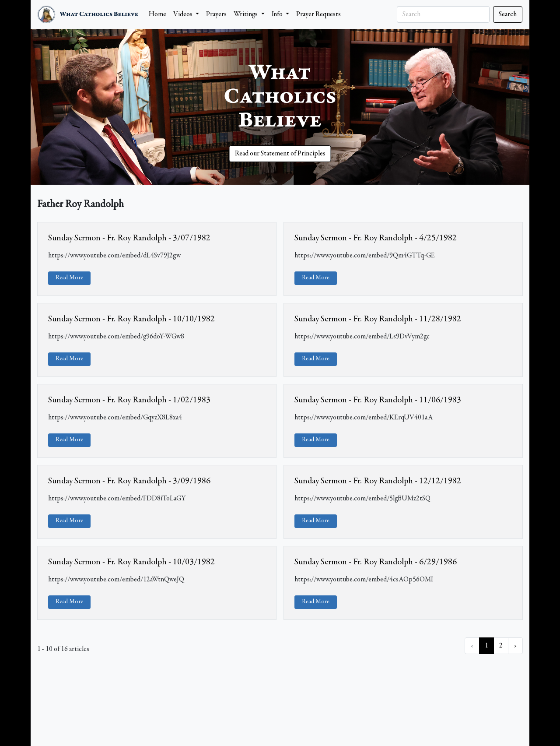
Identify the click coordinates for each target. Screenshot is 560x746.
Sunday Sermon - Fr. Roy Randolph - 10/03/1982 (131, 562)
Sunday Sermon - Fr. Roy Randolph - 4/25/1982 (376, 238)
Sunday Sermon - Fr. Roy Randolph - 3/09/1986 (129, 481)
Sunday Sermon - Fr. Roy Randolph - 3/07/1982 (129, 238)
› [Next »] (515, 646)
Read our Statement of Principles (280, 154)
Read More (69, 278)
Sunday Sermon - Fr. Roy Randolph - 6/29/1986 (376, 562)
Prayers (216, 14)
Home (157, 14)
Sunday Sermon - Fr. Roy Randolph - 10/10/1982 (131, 319)
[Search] (443, 14)
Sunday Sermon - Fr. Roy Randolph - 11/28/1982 (378, 319)
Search (508, 14)
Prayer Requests (318, 14)
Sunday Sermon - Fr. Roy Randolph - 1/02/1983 (129, 400)
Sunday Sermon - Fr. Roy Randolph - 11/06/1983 (378, 400)
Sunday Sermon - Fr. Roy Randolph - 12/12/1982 (378, 481)
